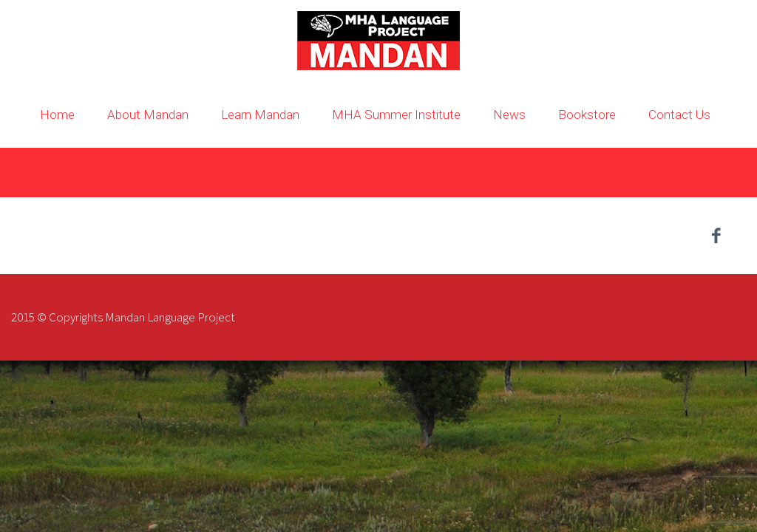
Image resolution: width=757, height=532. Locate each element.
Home (57, 115)
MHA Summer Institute (396, 115)
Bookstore (587, 115)
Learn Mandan (260, 115)
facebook (716, 236)
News (509, 115)
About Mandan (148, 115)
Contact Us (679, 115)
